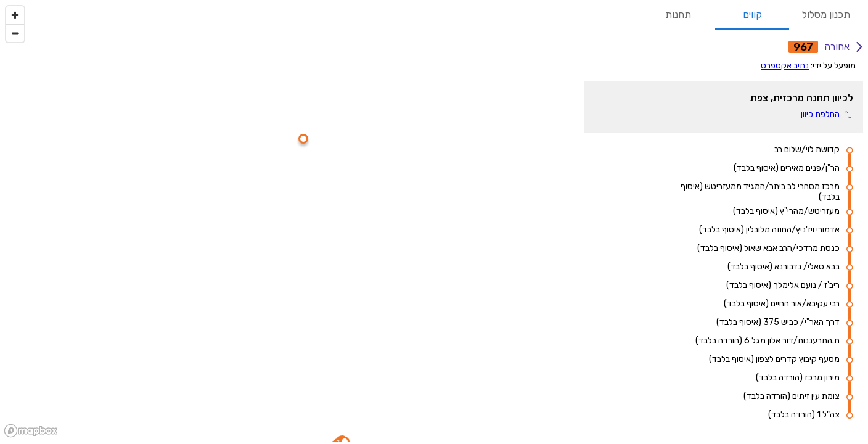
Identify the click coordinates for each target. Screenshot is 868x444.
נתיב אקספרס (785, 66)
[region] (289, 221)
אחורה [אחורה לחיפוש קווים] (843, 47)
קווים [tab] (752, 15)
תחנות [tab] (678, 15)
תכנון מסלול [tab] (826, 15)
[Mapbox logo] (31, 431)
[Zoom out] (15, 33)
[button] (825, 114)
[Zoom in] (15, 15)
